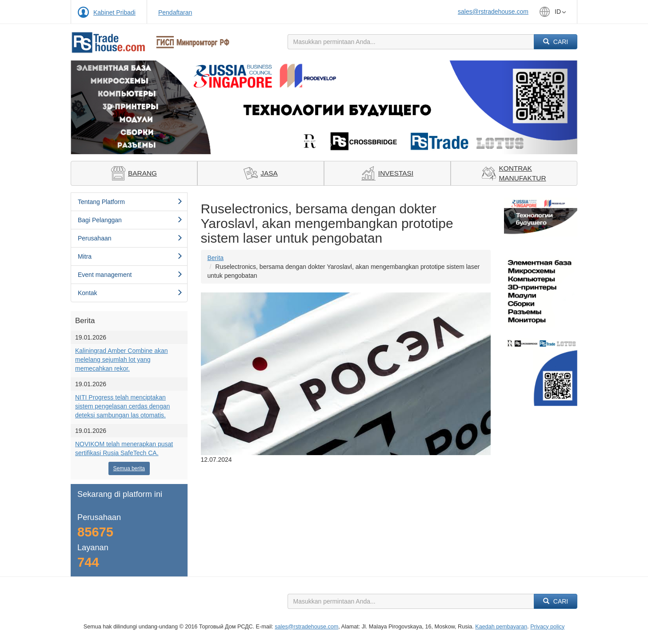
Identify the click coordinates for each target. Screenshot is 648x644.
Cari (556, 42)
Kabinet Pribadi (114, 12)
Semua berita (129, 468)
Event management (130, 275)
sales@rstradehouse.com (493, 12)
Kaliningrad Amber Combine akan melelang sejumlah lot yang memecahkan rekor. (122, 360)
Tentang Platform (130, 202)
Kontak (130, 293)
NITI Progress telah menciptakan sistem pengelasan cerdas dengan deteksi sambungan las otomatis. (122, 406)
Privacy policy (547, 627)
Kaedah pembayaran (501, 627)
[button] (109, 107)
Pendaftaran (175, 12)
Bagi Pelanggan (130, 220)
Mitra (130, 256)
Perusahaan (130, 238)
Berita (216, 258)
